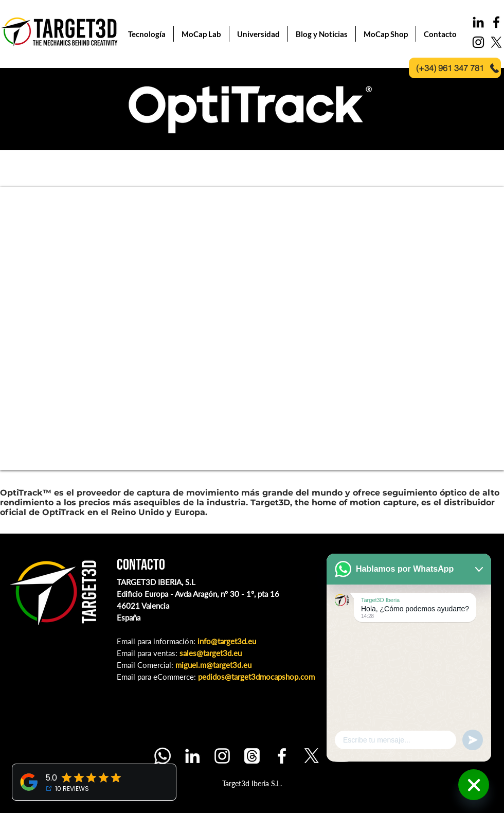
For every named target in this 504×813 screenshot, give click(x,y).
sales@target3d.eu (211, 653)
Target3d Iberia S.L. (252, 783)
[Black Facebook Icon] (496, 22)
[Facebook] (282, 756)
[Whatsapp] (163, 756)
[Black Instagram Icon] (478, 42)
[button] (322, 34)
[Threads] (252, 756)
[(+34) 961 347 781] (455, 68)
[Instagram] (222, 756)
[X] (496, 42)
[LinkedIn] (478, 22)
